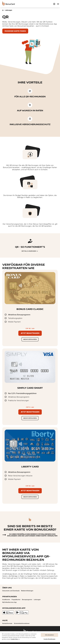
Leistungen (7, 10)
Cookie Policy (14, 639)
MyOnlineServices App (9, 602)
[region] (30, 638)
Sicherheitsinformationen (22, 623)
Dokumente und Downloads (11, 591)
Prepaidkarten (16, 599)
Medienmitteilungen (27, 591)
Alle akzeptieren (49, 635)
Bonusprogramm (27, 599)
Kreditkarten (6, 599)
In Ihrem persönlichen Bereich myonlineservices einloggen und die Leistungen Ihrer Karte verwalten (32, 535)
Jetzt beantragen (30, 333)
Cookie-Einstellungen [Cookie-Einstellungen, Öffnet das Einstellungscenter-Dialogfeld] (49, 639)
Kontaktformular (7, 623)
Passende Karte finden (15, 31)
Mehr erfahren (30, 339)
